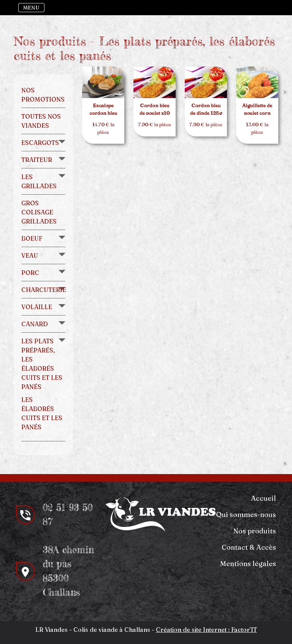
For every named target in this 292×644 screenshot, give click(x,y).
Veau (30, 255)
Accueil (263, 498)
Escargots (40, 143)
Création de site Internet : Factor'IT (206, 630)
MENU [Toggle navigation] (31, 8)
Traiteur (37, 160)
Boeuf (32, 238)
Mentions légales (248, 564)
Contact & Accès (249, 547)
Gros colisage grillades (39, 212)
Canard (35, 324)
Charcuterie (44, 290)
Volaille (37, 307)
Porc (30, 273)
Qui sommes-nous (246, 515)
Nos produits (255, 531)
